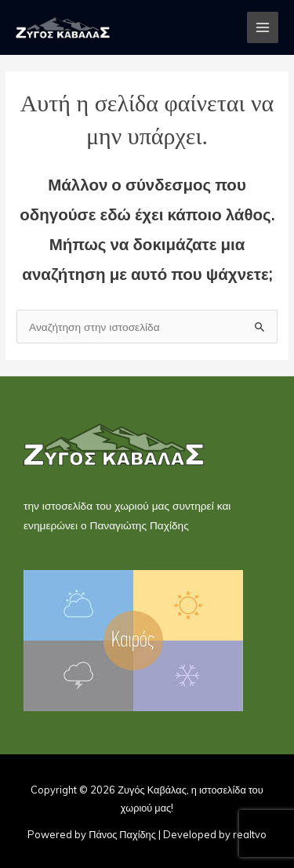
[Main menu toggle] (263, 28)
